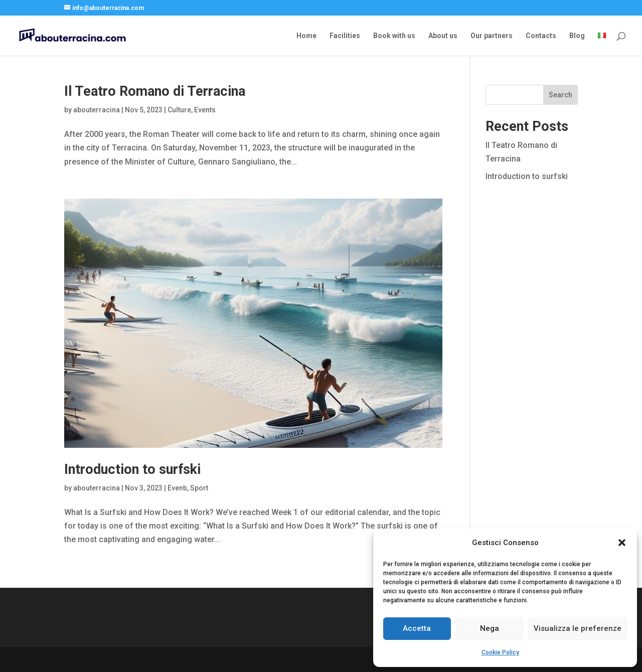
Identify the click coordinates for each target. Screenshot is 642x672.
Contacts (541, 36)
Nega (490, 628)
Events (205, 110)
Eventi (177, 488)
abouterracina (97, 110)
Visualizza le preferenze (578, 628)
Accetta (417, 628)
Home (306, 36)
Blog (577, 36)
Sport (199, 488)
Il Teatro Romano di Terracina (155, 91)
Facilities (345, 36)
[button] (622, 543)
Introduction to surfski (132, 469)
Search (560, 95)
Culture (179, 110)
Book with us (394, 36)
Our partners (492, 36)
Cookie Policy (500, 652)
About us (443, 36)
